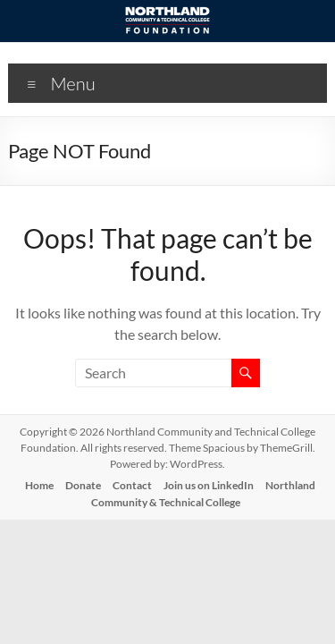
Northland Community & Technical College (203, 494)
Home (39, 485)
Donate (83, 485)
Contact (132, 485)
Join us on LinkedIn (209, 485)
